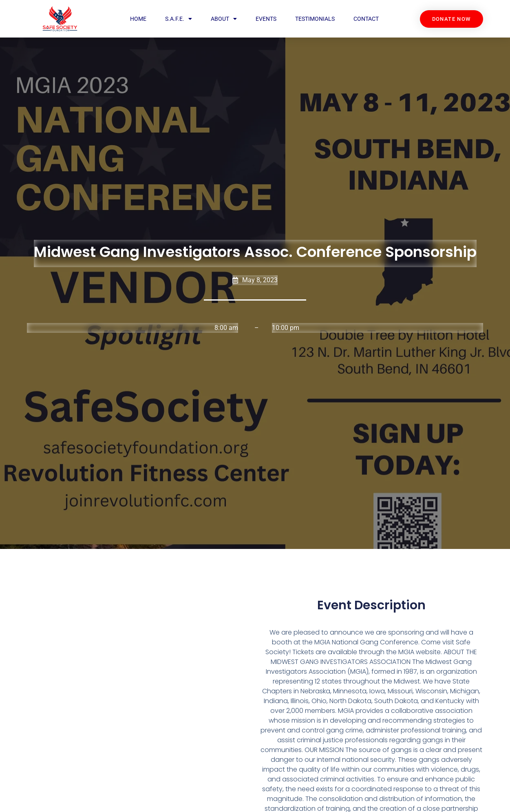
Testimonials (315, 19)
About (224, 19)
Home (138, 19)
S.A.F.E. (179, 19)
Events (266, 19)
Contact (366, 19)
